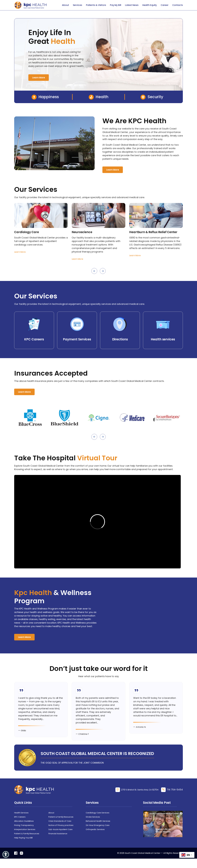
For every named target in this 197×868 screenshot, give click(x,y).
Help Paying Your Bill (24, 847)
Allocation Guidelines (25, 829)
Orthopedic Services (96, 838)
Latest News (132, 5)
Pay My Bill (116, 5)
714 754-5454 (174, 797)
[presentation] (94, 271)
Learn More (39, 78)
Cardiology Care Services (98, 820)
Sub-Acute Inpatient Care (62, 838)
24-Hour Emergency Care (99, 834)
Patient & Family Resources (62, 825)
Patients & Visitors (96, 5)
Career (164, 5)
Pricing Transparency (25, 834)
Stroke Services (94, 825)
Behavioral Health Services (99, 829)
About (65, 5)
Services (77, 5)
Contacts (178, 5)
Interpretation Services (26, 838)
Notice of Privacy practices (62, 834)
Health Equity (150, 5)
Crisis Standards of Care (61, 829)
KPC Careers (21, 825)
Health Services (22, 820)
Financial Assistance (59, 842)
